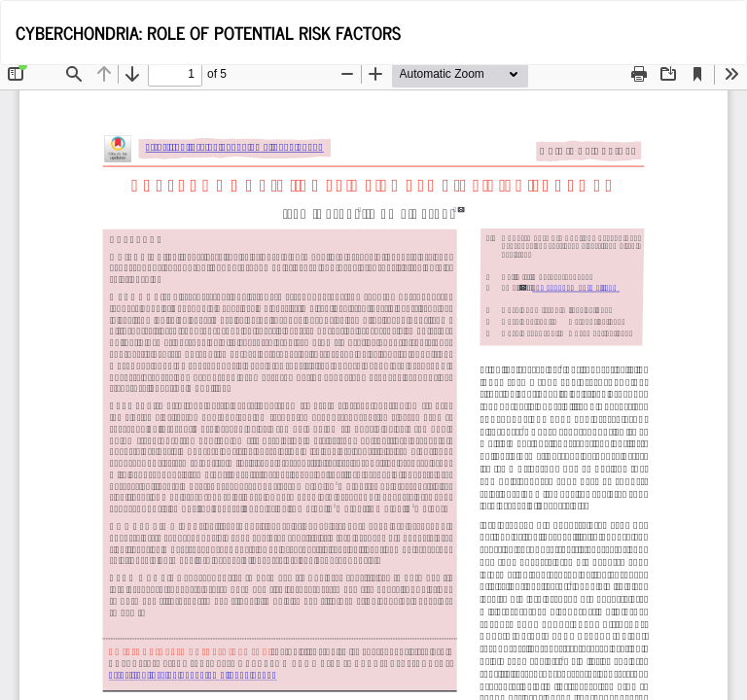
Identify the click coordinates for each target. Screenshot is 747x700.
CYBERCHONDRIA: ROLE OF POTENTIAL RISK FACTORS (208, 32)
